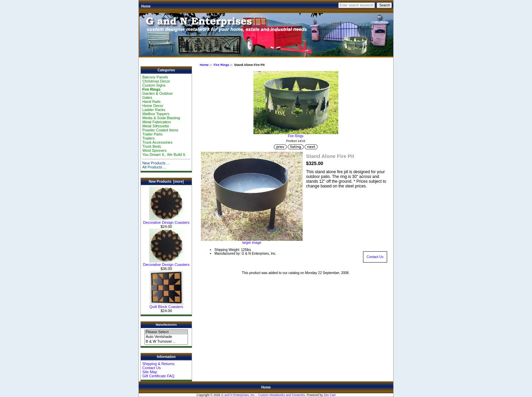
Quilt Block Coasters (166, 305)
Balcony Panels (155, 77)
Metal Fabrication (156, 122)
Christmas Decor (156, 81)
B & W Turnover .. (166, 342)
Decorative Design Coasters (166, 221)
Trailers (148, 138)
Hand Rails (151, 102)
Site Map (149, 372)
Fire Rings (221, 65)
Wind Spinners (154, 150)
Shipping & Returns (158, 364)
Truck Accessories (157, 142)
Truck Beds (151, 146)
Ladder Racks (154, 110)
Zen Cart (330, 395)
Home (146, 6)
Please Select (166, 332)
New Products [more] (166, 182)
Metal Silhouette (156, 126)
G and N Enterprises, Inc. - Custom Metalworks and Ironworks (263, 395)
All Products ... (154, 167)
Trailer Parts (152, 134)
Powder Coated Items (160, 130)
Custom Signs (154, 85)
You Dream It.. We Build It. (164, 155)
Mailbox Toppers (156, 114)
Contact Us (151, 368)
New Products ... (156, 163)
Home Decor (153, 106)
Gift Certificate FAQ (158, 376)
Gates (147, 97)
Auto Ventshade (166, 337)
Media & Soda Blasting (161, 118)
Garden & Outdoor (157, 93)
